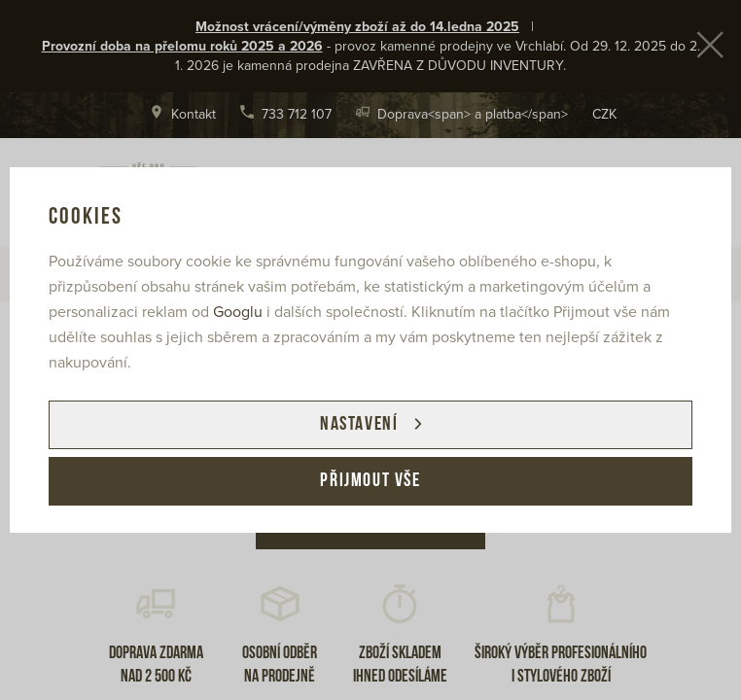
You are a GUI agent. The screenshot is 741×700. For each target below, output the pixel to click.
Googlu (238, 312)
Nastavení (359, 425)
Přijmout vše (370, 481)
